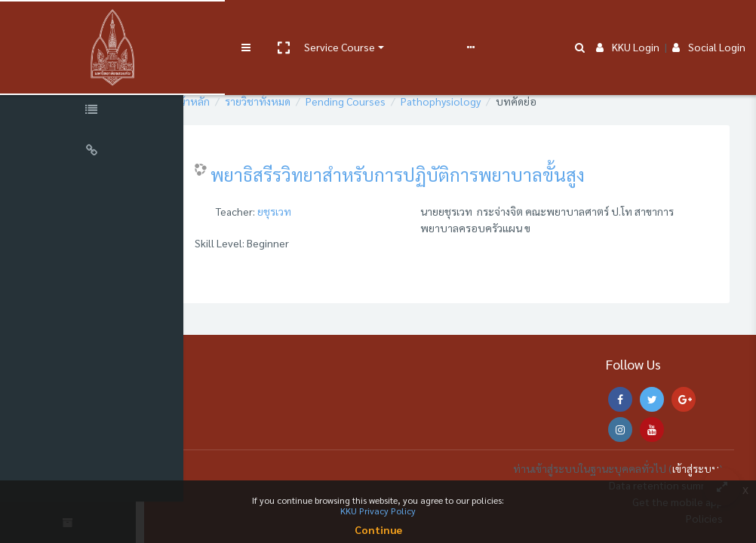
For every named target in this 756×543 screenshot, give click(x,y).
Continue (378, 529)
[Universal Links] (98, 152)
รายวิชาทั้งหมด (310, 101)
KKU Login (628, 24)
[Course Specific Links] (98, 112)
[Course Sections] (98, 71)
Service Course (311, 24)
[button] (254, 25)
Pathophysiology (493, 101)
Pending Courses (398, 101)
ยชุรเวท (326, 211)
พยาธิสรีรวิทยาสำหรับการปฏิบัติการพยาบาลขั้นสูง (450, 174)
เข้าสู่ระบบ (696, 468)
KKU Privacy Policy (378, 511)
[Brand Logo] (98, 25)
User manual (395, 24)
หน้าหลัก (242, 101)
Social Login (709, 24)
